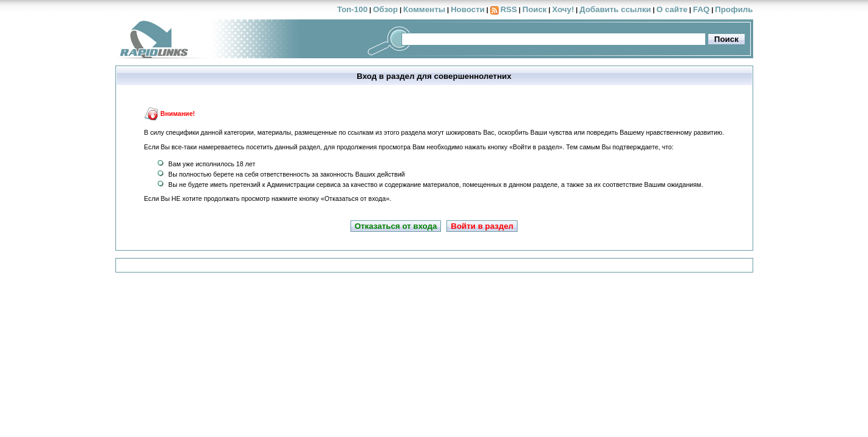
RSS (509, 9)
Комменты (424, 9)
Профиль (734, 9)
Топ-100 (352, 9)
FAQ (701, 9)
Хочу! (563, 9)
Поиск (535, 9)
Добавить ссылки (615, 9)
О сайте (672, 9)
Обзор (385, 9)
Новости (468, 9)
